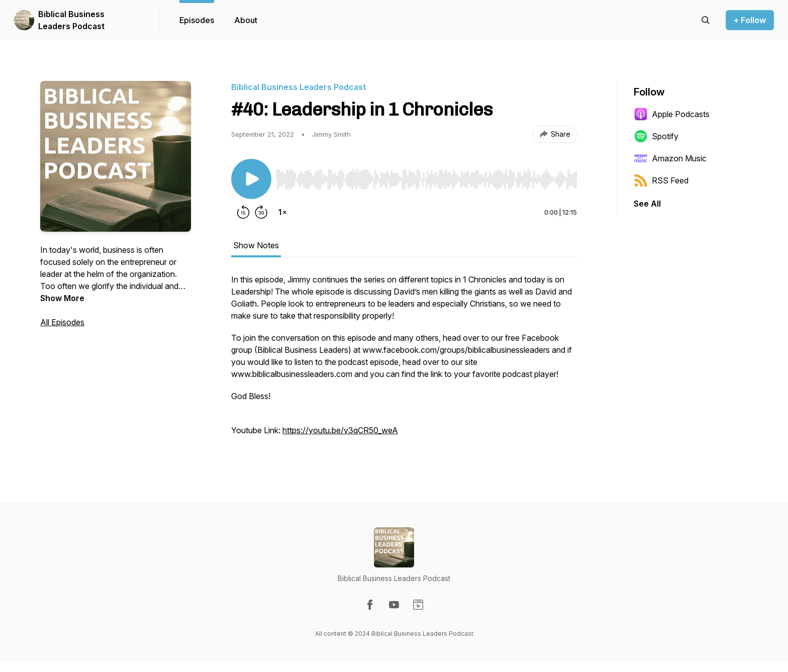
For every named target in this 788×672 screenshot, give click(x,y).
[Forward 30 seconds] (261, 212)
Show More (62, 298)
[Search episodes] (706, 20)
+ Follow (750, 20)
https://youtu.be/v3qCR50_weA (340, 430)
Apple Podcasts (672, 114)
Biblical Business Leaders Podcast (71, 20)
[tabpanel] (404, 360)
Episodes (197, 20)
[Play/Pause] (251, 179)
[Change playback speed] (282, 212)
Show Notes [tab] (256, 245)
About (246, 20)
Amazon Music (670, 158)
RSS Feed (661, 180)
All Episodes (62, 322)
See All (647, 204)
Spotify (656, 136)
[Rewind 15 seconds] (243, 212)
